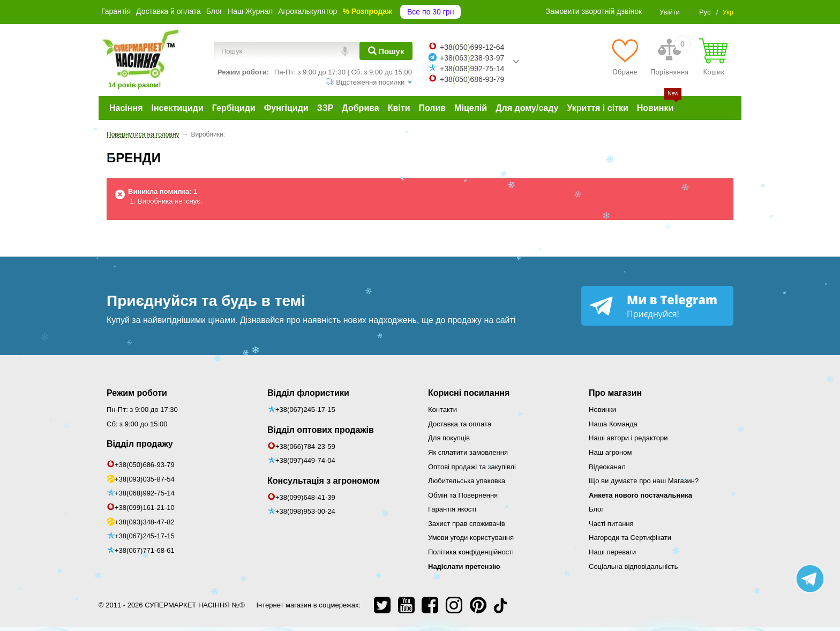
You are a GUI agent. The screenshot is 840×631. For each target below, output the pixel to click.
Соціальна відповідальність (633, 566)
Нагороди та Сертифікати (630, 538)
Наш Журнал (250, 11)
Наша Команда (613, 424)
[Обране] (625, 57)
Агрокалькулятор (307, 11)
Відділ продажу (140, 444)
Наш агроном (610, 452)
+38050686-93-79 (472, 79)
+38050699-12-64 (472, 47)
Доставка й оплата (168, 11)
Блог (214, 11)
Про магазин (615, 393)
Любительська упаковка (467, 481)
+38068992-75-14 (472, 69)
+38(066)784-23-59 (305, 446)
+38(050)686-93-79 (145, 465)
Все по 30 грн (430, 12)
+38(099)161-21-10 (145, 508)
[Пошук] (386, 51)
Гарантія (116, 11)
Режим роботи (137, 393)
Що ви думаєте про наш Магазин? (644, 481)
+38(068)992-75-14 (145, 493)
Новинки (602, 410)
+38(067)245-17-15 (145, 536)
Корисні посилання (469, 393)
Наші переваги (612, 552)
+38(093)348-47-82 (145, 522)
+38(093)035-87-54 (145, 479)
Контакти (442, 410)
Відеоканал (607, 467)
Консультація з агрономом (324, 481)
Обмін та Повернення (463, 495)
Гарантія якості (452, 509)
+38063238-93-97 (472, 58)
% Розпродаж (367, 11)
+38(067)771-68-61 (145, 550)
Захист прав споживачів (467, 524)
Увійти (670, 12)
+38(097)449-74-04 (305, 460)
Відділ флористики (308, 393)
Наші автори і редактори (628, 438)
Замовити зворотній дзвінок (594, 11)
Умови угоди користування (471, 538)
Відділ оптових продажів (321, 430)
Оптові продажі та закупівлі (472, 467)
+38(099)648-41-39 (305, 497)
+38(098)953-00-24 (305, 511)
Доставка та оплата (460, 424)
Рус (705, 12)
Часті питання (611, 524)
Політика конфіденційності (471, 552)
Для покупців (449, 438)
